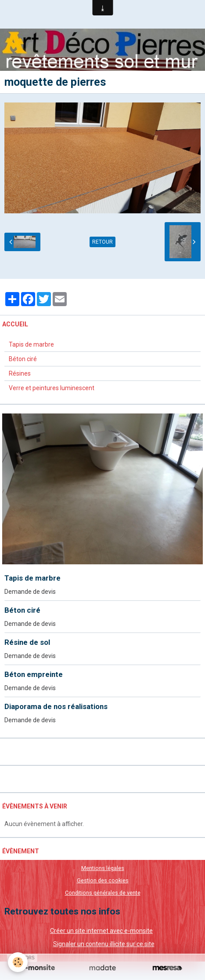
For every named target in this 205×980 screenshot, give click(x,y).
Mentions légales (103, 868)
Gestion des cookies (103, 880)
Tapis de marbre (31, 344)
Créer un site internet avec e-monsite (101, 931)
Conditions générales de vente (103, 893)
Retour (102, 242)
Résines (20, 373)
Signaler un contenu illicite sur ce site (104, 944)
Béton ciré (23, 359)
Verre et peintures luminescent (52, 388)
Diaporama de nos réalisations (56, 706)
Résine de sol (27, 642)
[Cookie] (18, 962)
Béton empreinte (34, 674)
